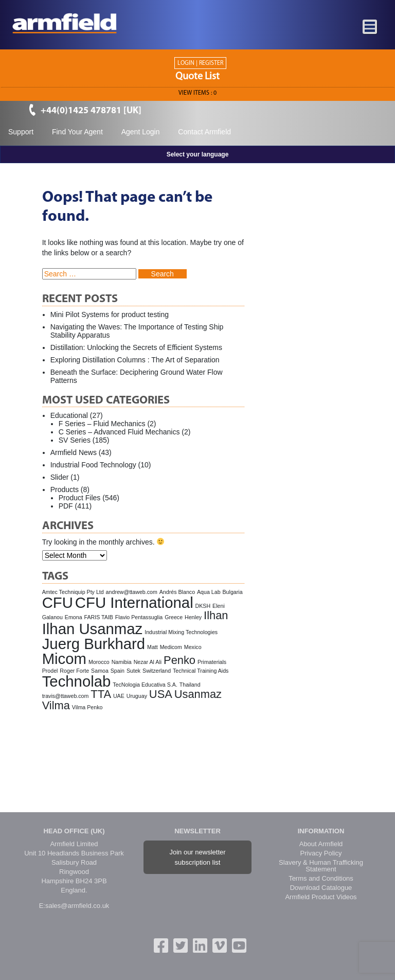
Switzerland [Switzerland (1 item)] (157, 671)
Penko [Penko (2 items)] (179, 660)
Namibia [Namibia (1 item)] (122, 662)
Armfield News (74, 452)
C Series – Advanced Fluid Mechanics (119, 432)
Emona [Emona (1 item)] (74, 617)
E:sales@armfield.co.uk (74, 906)
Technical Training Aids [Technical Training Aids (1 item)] (201, 671)
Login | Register (200, 63)
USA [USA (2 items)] (161, 694)
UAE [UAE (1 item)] (119, 696)
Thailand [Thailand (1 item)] (190, 685)
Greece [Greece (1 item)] (174, 617)
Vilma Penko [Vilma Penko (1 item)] (87, 707)
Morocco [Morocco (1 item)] (99, 662)
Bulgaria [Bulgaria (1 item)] (233, 592)
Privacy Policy (321, 853)
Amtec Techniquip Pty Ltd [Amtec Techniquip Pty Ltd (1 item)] (73, 592)
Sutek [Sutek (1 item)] (133, 671)
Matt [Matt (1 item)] (152, 647)
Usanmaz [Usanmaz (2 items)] (198, 694)
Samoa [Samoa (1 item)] (100, 671)
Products (65, 489)
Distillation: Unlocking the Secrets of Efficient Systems (136, 347)
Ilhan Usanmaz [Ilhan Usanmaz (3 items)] (93, 629)
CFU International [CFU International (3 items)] (134, 602)
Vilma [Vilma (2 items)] (56, 705)
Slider (60, 477)
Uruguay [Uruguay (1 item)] (137, 696)
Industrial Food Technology (93, 465)
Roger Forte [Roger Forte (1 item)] (74, 671)
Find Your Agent (77, 132)
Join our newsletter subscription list (197, 857)
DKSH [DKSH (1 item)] (203, 606)
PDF (66, 506)
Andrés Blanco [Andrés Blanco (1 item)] (177, 592)
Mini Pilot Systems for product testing (110, 314)
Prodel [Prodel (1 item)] (50, 671)
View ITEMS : (197, 93)
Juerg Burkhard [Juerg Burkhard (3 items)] (94, 644)
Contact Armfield (204, 132)
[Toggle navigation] (370, 27)
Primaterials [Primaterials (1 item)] (212, 662)
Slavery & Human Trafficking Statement (321, 866)
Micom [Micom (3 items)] (64, 659)
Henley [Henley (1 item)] (193, 617)
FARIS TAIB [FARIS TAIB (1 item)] (99, 617)
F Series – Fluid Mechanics (102, 424)
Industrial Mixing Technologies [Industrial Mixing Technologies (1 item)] (181, 632)
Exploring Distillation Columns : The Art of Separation (135, 360)
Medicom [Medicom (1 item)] (171, 647)
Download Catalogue (321, 888)
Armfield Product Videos (321, 897)
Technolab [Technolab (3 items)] (77, 681)
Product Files (80, 498)
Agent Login (141, 132)
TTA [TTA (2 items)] (101, 694)
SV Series (75, 440)
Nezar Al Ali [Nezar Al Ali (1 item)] (148, 662)
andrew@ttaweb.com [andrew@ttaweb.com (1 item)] (132, 592)
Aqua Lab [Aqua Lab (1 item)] (209, 592)
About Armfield (321, 844)
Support (21, 132)
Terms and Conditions (321, 878)
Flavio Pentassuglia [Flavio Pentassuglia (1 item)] (139, 617)
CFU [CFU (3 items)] (58, 602)
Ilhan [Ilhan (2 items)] (216, 615)
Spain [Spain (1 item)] (118, 671)
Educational (69, 415)
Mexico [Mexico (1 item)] (193, 647)
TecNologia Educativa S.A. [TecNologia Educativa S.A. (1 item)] (145, 685)
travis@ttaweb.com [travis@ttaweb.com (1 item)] (66, 696)
